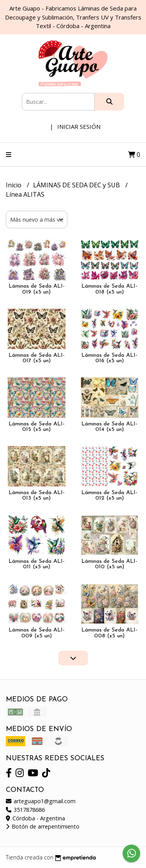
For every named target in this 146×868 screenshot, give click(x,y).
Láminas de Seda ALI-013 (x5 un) (37, 495)
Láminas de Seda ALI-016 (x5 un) (109, 358)
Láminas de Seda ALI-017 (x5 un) (37, 358)
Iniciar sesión (79, 126)
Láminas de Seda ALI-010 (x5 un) (109, 564)
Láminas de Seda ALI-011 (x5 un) (37, 564)
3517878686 (25, 810)
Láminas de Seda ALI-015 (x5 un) (37, 427)
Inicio (14, 185)
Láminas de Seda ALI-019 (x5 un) (37, 289)
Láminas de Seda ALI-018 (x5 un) (109, 289)
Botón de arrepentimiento (43, 826)
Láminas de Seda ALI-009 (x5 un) (37, 633)
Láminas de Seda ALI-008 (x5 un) (109, 633)
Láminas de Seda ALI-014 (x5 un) (109, 427)
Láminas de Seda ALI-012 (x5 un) (109, 495)
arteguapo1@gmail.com (41, 801)
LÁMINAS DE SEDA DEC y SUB (77, 185)
